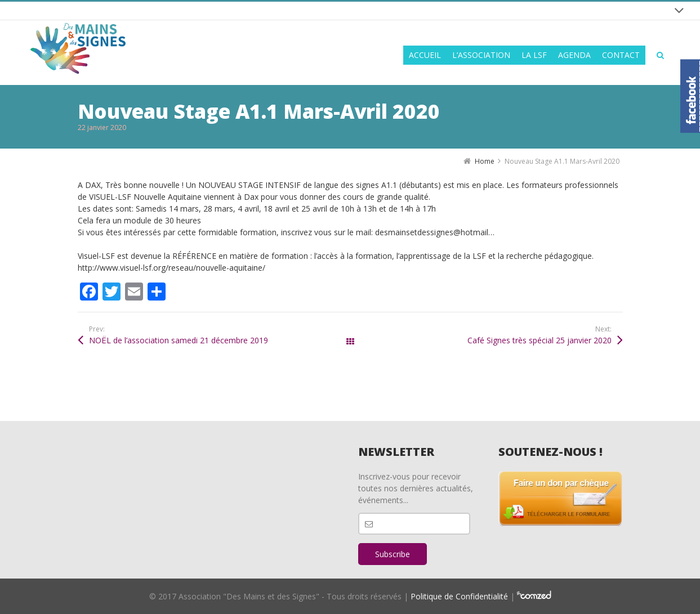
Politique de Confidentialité (459, 596)
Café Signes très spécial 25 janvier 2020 (540, 340)
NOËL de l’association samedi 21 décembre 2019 (179, 340)
